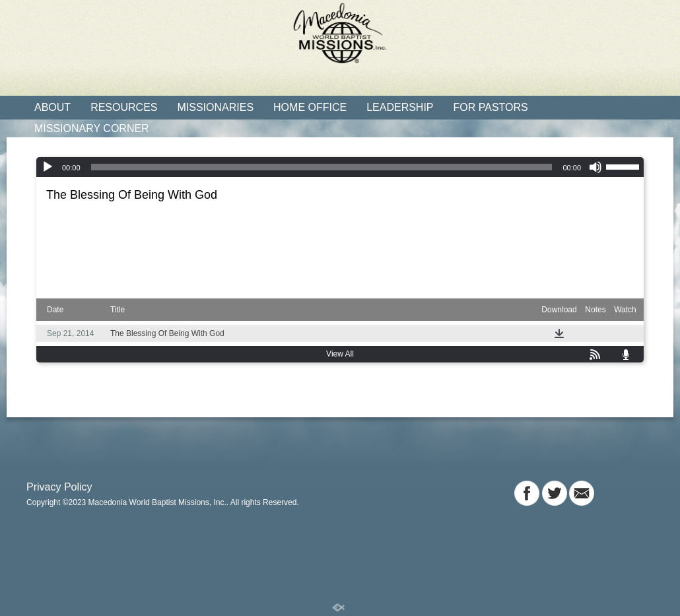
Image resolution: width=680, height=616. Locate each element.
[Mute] (595, 167)
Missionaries (215, 107)
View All (340, 354)
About (52, 107)
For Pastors (491, 107)
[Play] (48, 167)
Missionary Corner (92, 128)
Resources (124, 107)
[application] (340, 167)
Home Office (310, 107)
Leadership (400, 107)
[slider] (322, 167)
